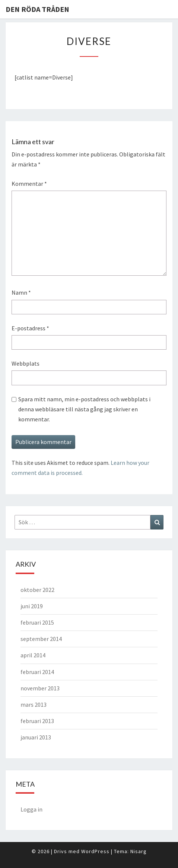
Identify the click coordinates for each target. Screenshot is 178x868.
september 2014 (41, 639)
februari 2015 (37, 622)
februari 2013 (37, 721)
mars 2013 (34, 705)
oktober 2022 (37, 590)
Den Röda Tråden (37, 9)
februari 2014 (37, 672)
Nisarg (139, 851)
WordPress (95, 851)
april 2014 (33, 655)
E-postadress (30, 328)
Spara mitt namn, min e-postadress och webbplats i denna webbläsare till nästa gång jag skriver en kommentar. (84, 409)
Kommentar (29, 184)
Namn (21, 292)
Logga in (31, 809)
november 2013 (40, 688)
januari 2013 (36, 737)
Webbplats (26, 363)
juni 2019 (32, 606)
